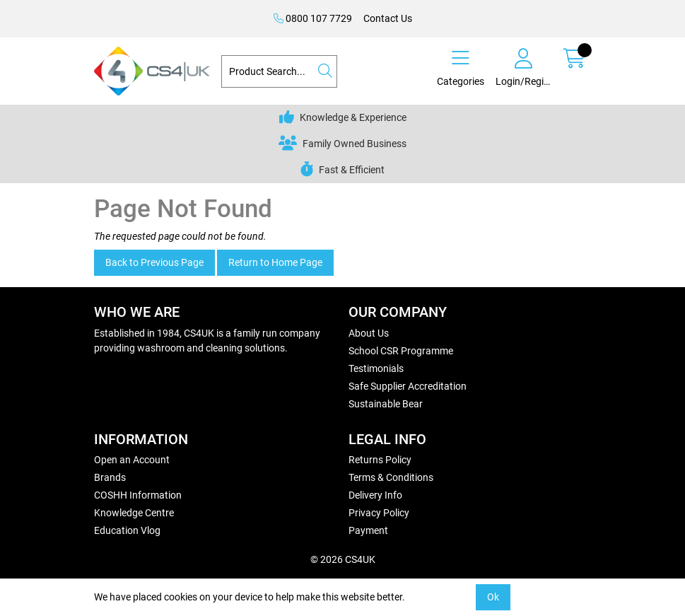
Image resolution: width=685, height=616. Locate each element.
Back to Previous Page (154, 262)
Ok (493, 597)
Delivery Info (375, 495)
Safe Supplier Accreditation (408, 386)
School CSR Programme (401, 351)
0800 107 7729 (313, 18)
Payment (368, 530)
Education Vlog (127, 530)
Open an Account (132, 460)
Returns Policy (380, 460)
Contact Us (388, 18)
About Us (369, 333)
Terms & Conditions (391, 477)
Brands (110, 477)
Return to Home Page (275, 262)
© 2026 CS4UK (343, 559)
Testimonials (376, 368)
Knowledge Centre (134, 513)
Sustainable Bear (386, 404)
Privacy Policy (379, 513)
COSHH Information (138, 495)
